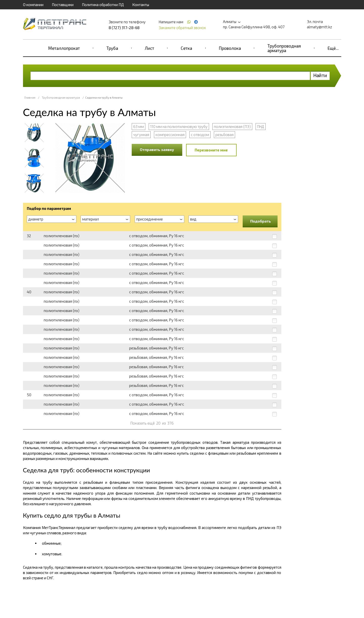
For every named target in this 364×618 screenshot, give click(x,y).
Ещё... (333, 48)
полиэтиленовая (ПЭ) (232, 126)
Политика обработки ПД (103, 5)
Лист (150, 48)
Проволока (230, 48)
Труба (112, 48)
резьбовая (224, 135)
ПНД (261, 126)
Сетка (186, 48)
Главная (30, 97)
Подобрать (261, 221)
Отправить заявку (157, 149)
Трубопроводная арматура (284, 48)
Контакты (141, 5)
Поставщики (63, 5)
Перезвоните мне (211, 150)
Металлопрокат (64, 48)
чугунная (141, 135)
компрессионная (170, 135)
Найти (320, 75)
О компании (33, 5)
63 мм (139, 126)
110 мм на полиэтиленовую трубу (179, 126)
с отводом (200, 135)
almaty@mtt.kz (320, 27)
